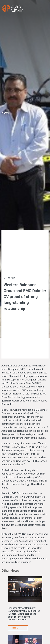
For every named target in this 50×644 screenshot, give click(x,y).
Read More (17, 628)
